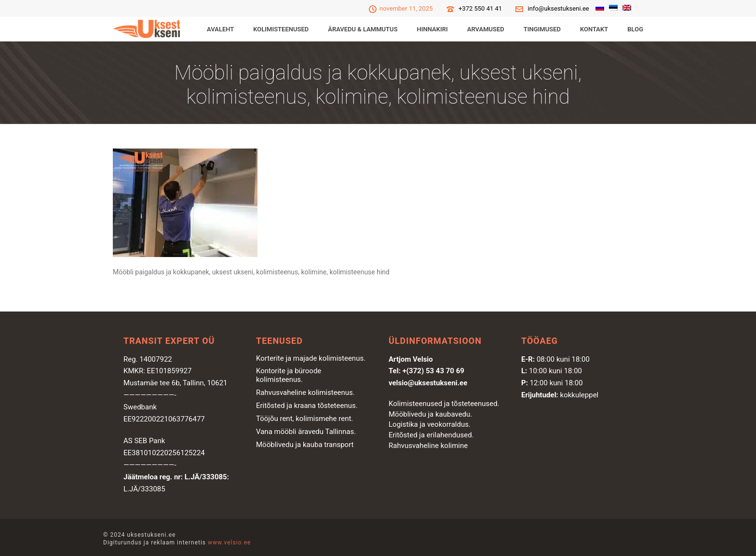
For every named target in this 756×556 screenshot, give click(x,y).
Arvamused (486, 29)
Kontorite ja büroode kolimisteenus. (289, 375)
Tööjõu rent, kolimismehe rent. (304, 419)
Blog (635, 29)
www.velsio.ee (229, 542)
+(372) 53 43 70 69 (433, 371)
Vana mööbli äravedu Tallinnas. (306, 432)
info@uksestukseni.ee (559, 8)
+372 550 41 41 (480, 8)
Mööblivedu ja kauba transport (305, 445)
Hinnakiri (432, 29)
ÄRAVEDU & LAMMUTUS (363, 29)
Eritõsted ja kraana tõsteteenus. (307, 406)
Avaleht (220, 29)
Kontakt (594, 29)
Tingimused (542, 29)
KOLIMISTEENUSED (281, 29)
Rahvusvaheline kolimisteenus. (305, 393)
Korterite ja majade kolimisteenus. (311, 358)
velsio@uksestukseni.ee (428, 383)
